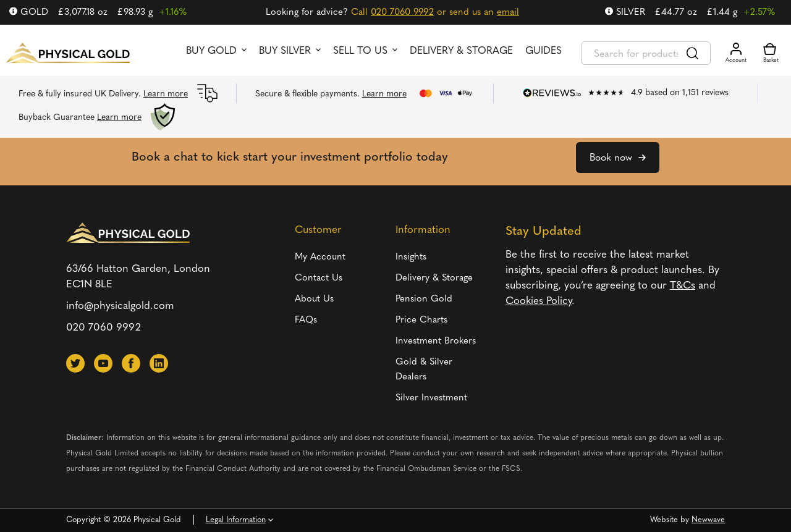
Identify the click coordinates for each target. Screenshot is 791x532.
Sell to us (360, 51)
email (508, 13)
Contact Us (319, 278)
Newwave (708, 520)
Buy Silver (285, 51)
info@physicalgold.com (120, 306)
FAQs (306, 320)
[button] (75, 363)
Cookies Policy (539, 301)
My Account (320, 257)
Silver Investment (431, 398)
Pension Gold (424, 299)
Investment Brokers (436, 341)
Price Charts (421, 320)
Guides (544, 51)
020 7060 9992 (402, 13)
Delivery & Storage (461, 51)
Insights (411, 257)
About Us (314, 299)
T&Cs (683, 286)
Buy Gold (211, 51)
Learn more (166, 94)
